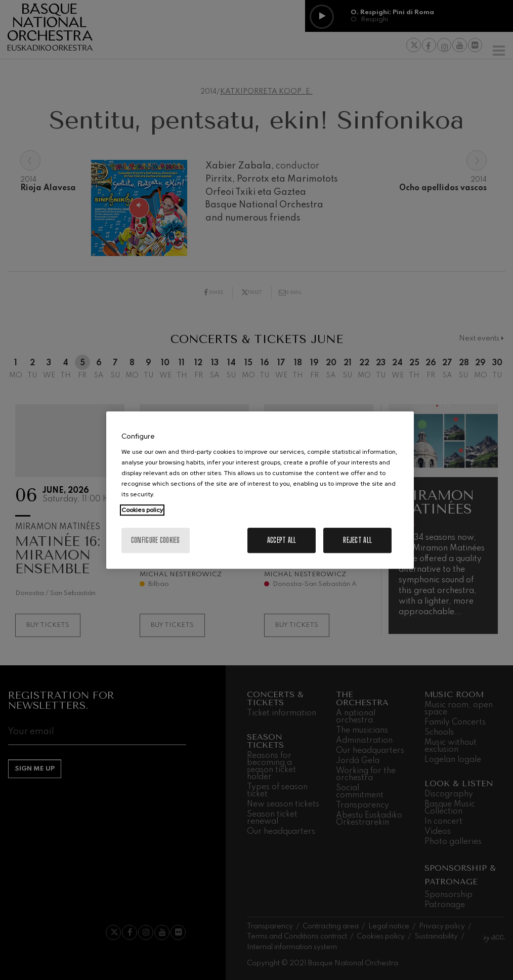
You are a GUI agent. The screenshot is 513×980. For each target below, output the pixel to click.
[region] (260, 490)
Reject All (357, 540)
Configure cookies (156, 540)
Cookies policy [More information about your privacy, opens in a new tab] (142, 510)
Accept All (282, 540)
